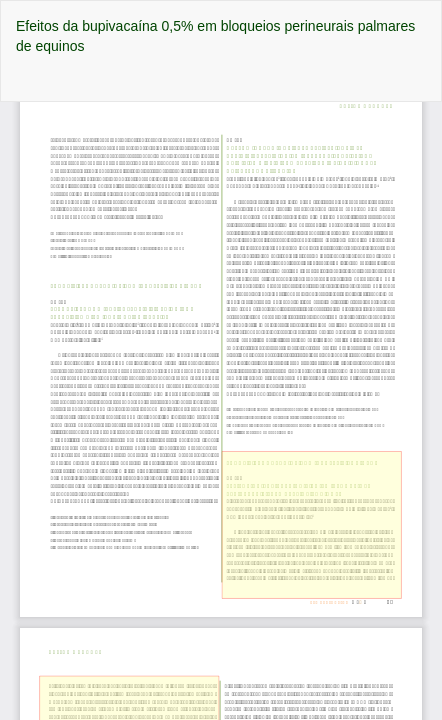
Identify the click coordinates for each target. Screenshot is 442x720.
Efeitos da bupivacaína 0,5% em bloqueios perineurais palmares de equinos (215, 36)
